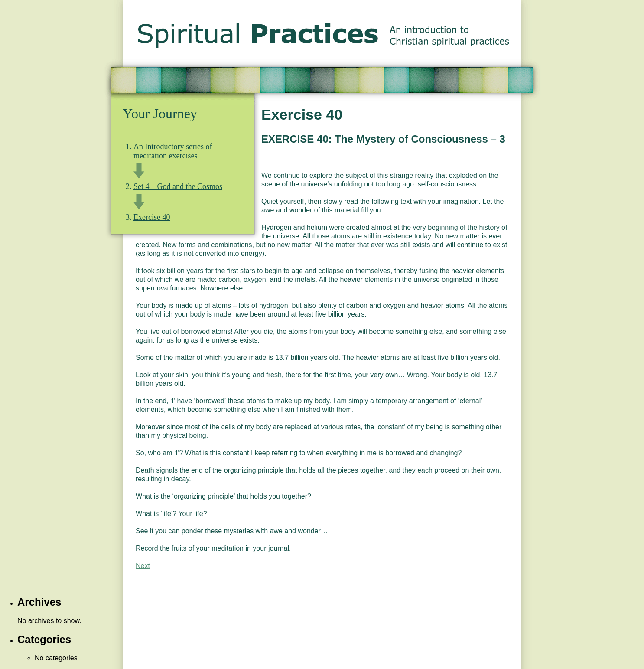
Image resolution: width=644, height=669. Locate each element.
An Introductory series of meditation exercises (173, 151)
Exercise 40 (152, 217)
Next (143, 566)
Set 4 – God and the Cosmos (178, 186)
